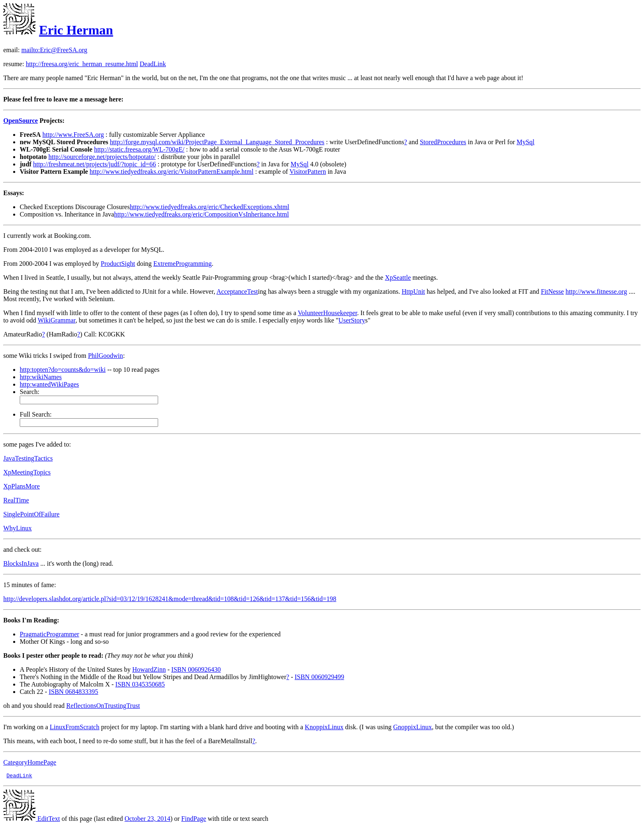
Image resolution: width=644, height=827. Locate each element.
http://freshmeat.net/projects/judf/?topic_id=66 (94, 164)
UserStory (352, 320)
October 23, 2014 (147, 820)
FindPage (193, 820)
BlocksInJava (21, 563)
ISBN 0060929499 (319, 677)
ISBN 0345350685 (140, 684)
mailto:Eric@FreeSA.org (54, 50)
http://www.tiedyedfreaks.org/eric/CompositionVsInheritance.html (202, 214)
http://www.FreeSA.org (73, 135)
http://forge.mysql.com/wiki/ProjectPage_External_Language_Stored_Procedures (217, 142)
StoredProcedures (443, 142)
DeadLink (153, 64)
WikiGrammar (57, 320)
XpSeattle (398, 278)
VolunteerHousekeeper (328, 313)
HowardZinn (149, 669)
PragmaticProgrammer (49, 634)
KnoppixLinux (324, 727)
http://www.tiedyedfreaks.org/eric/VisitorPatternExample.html (171, 172)
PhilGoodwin (105, 356)
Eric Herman (76, 30)
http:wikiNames (41, 377)
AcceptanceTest (237, 291)
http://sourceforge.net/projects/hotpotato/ (102, 157)
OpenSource (21, 121)
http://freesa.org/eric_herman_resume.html (82, 64)
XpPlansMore (22, 486)
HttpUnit (413, 291)
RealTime (16, 500)
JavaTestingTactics (28, 458)
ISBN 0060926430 (196, 669)
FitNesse (552, 291)
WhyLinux (17, 528)
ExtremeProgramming (182, 264)
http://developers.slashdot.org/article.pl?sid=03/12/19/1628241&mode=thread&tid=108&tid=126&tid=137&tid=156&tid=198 (170, 599)
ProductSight (118, 264)
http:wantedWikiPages (49, 384)
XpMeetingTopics (27, 472)
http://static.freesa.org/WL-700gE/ (139, 149)
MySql (526, 142)
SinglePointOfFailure (31, 514)
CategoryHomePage (30, 762)
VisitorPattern (308, 172)
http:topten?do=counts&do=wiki (63, 370)
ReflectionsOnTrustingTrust (103, 706)
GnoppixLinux (412, 727)
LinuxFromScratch (75, 727)
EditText (32, 820)
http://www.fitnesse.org (596, 291)
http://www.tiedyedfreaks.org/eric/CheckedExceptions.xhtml (209, 207)
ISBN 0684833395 (74, 692)
